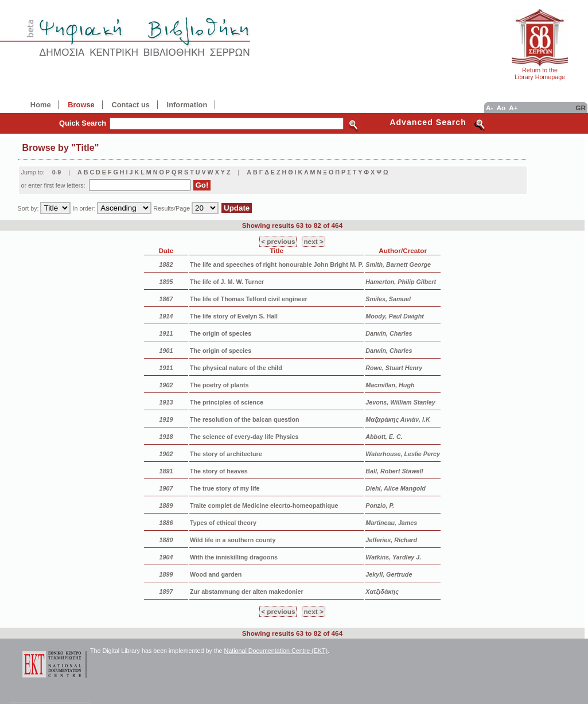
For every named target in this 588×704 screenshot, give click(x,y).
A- (489, 108)
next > (313, 241)
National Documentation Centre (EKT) (276, 651)
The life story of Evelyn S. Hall (234, 316)
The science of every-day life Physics (244, 437)
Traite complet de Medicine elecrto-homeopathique (264, 505)
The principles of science (227, 402)
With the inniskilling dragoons (234, 557)
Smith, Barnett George (398, 265)
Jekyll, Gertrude (389, 574)
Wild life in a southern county (233, 540)
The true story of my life (225, 488)
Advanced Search (428, 122)
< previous (278, 241)
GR (581, 108)
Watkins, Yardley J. (393, 557)
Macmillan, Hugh (390, 385)
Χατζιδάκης (382, 592)
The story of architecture (226, 454)
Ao (501, 108)
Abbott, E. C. (384, 437)
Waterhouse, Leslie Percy (403, 454)
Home (41, 105)
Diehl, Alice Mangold (395, 488)
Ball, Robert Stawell (394, 471)
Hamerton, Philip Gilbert (401, 282)
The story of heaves (219, 471)
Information (187, 105)
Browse (81, 105)
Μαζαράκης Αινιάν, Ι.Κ (398, 419)
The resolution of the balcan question (245, 419)
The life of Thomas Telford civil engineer (249, 299)
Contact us (130, 105)
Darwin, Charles (389, 333)
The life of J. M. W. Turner (227, 282)
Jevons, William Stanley (400, 402)
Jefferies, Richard (391, 540)
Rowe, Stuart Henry (394, 368)
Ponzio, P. (380, 505)
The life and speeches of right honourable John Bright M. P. (277, 265)
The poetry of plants (219, 385)
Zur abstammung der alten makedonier (247, 592)
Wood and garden (216, 574)
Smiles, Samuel (388, 299)
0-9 (57, 172)
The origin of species (221, 333)
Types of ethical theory (223, 523)
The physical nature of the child (236, 368)
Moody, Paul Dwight (394, 316)
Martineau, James (391, 523)
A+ (513, 108)
